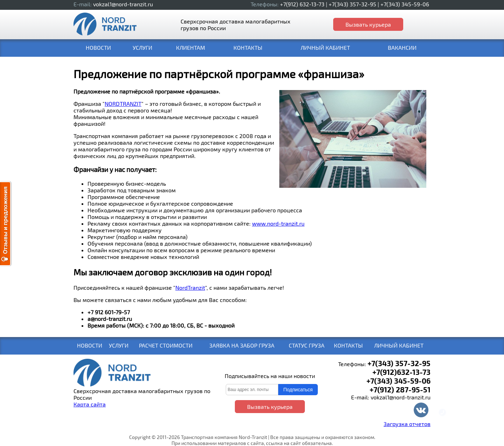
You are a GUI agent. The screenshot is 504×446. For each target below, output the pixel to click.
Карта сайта (90, 404)
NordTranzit (190, 287)
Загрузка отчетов (407, 424)
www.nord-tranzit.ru (278, 223)
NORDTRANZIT (123, 104)
